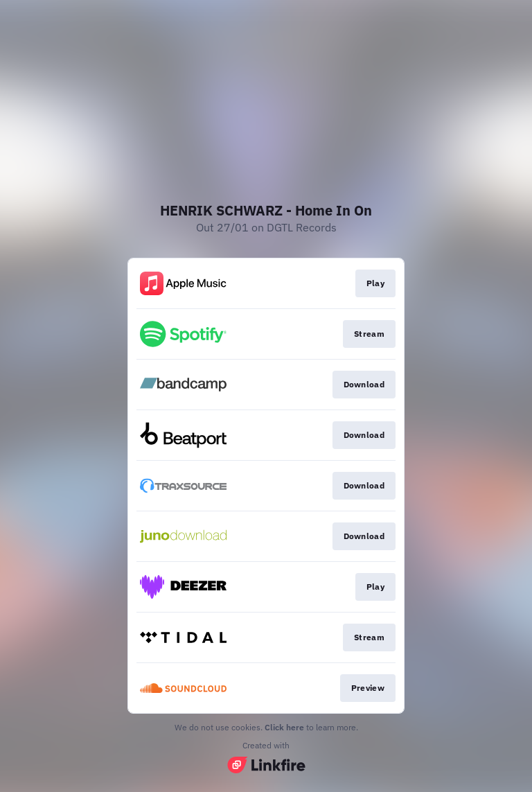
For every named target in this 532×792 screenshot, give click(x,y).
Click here (284, 727)
